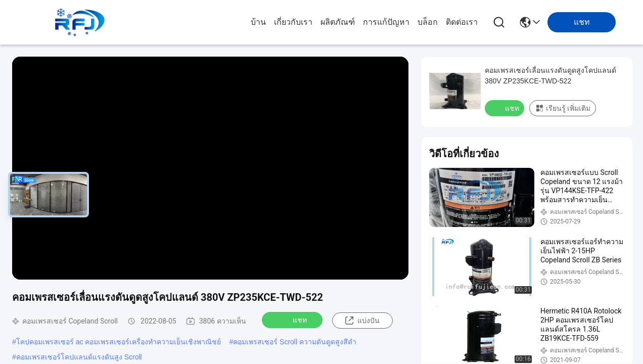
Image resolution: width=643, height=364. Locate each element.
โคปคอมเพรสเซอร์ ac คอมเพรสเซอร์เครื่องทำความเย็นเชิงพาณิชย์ (119, 342)
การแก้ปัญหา (386, 22)
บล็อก (428, 22)
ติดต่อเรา (462, 22)
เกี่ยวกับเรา (293, 22)
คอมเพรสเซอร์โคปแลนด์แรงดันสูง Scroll (79, 357)
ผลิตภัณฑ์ (338, 22)
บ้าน (258, 22)
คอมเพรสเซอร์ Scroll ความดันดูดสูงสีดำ (295, 342)
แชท (293, 320)
